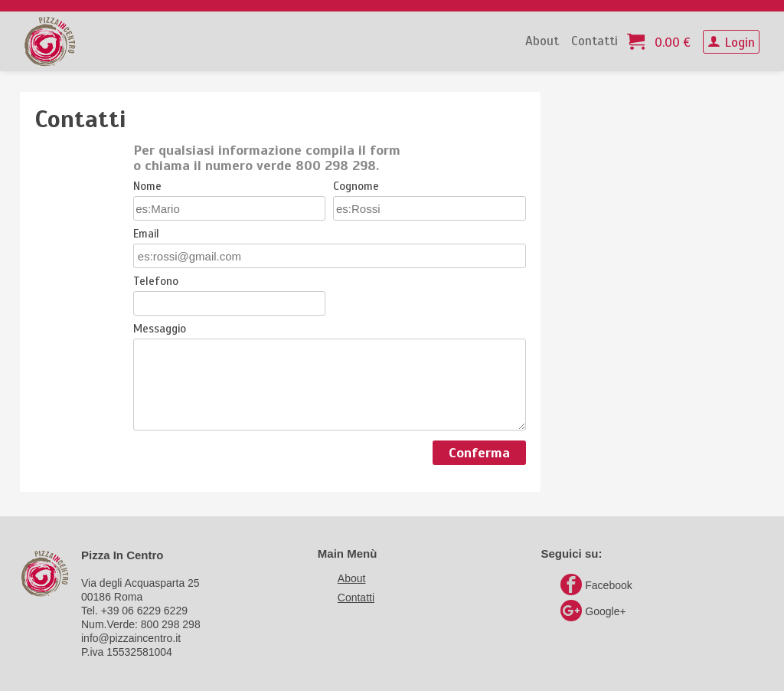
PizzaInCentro (50, 41)
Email (146, 234)
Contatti (595, 41)
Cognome (356, 187)
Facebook (596, 585)
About (542, 41)
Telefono (156, 282)
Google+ (593, 611)
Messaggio (160, 329)
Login (731, 43)
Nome (147, 187)
